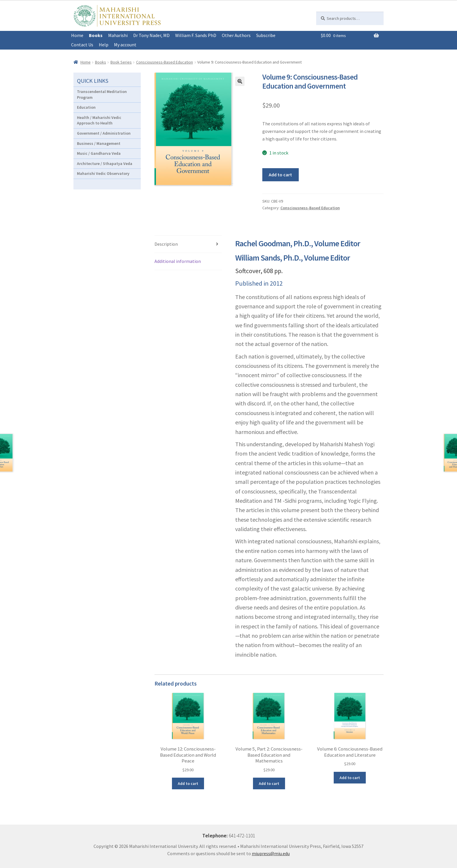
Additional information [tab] (178, 261)
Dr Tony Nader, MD (151, 35)
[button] (240, 81)
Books (96, 35)
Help (104, 45)
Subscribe (266, 35)
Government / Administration (104, 133)
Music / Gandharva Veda (99, 153)
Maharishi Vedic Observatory (103, 173)
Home (77, 35)
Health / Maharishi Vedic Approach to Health (99, 120)
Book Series (121, 62)
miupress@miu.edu (271, 853)
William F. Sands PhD (196, 35)
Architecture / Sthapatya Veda (105, 164)
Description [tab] (166, 244)
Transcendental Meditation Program (102, 94)
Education (86, 107)
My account (125, 45)
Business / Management (99, 143)
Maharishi (118, 35)
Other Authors (236, 35)
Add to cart (280, 175)
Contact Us (82, 45)
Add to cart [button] (188, 783)
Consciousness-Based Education (165, 62)
